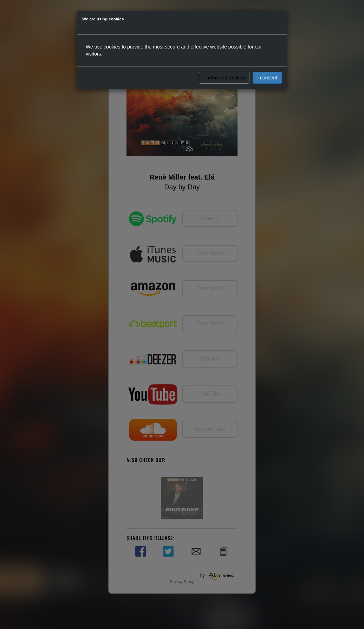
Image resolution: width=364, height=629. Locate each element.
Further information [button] (224, 78)
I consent (267, 78)
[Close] (280, 25)
